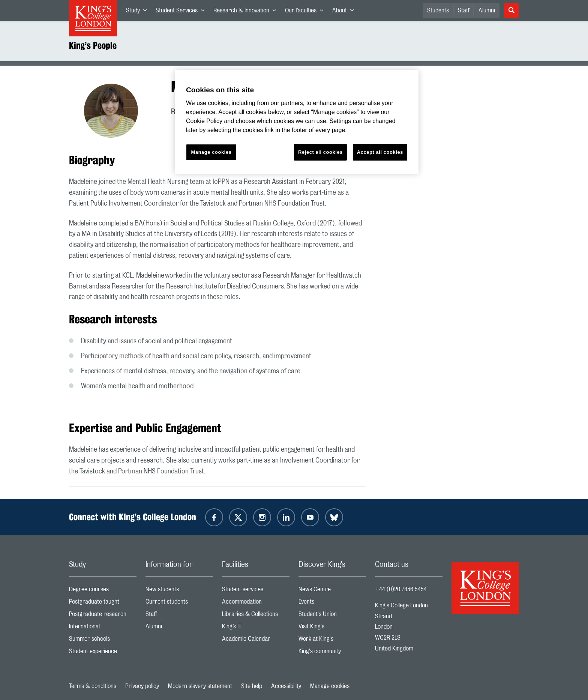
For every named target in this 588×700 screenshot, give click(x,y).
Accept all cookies (380, 152)
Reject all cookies (320, 152)
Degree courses (103, 591)
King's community (332, 653)
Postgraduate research (103, 616)
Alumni (487, 11)
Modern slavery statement (200, 686)
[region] (297, 122)
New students (179, 591)
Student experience (103, 653)
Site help (252, 686)
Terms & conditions (93, 686)
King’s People (93, 45)
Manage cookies (330, 686)
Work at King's (332, 641)
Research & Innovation (247, 12)
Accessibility (286, 686)
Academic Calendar (256, 641)
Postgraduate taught (103, 603)
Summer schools (103, 641)
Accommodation (256, 603)
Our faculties (306, 12)
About (345, 12)
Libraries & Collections (256, 616)
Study (139, 12)
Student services (256, 591)
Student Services (182, 12)
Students (438, 11)
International (103, 628)
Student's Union (332, 616)
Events (332, 603)
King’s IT (256, 628)
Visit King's (332, 628)
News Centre (332, 591)
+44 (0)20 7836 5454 (401, 589)
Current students (179, 603)
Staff (464, 11)
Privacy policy (142, 686)
